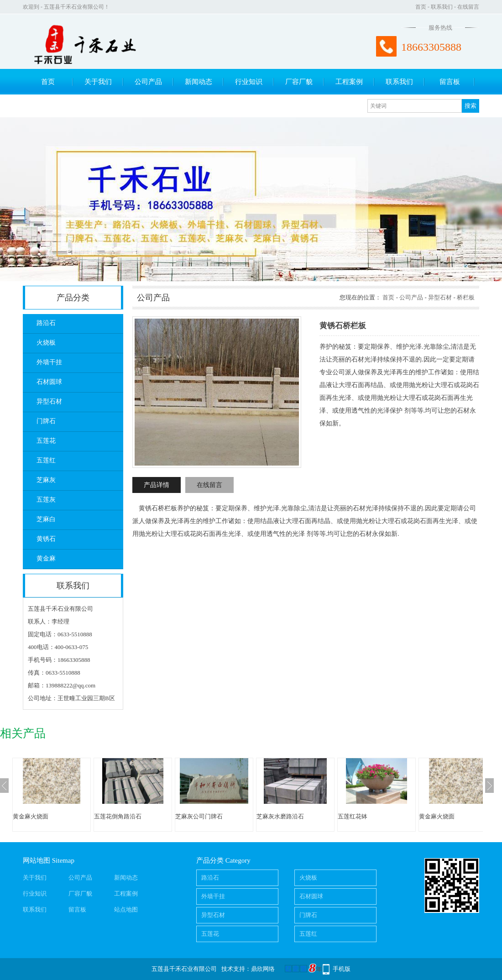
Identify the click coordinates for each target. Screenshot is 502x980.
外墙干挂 (49, 362)
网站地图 (37, 860)
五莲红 (46, 460)
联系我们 (442, 7)
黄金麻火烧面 (31, 816)
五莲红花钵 (353, 816)
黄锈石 (46, 539)
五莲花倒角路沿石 (118, 816)
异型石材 (49, 401)
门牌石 (46, 421)
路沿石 (46, 323)
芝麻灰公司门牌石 (199, 816)
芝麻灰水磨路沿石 (280, 816)
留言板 (450, 82)
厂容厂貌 (299, 82)
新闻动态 (199, 82)
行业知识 (249, 82)
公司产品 (148, 82)
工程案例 (349, 82)
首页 (421, 7)
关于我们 (98, 82)
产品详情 (157, 485)
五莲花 (46, 441)
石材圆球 (49, 382)
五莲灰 (46, 500)
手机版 (342, 969)
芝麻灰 (46, 480)
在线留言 (468, 7)
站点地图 (126, 909)
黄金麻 (46, 558)
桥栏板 (466, 297)
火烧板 (46, 343)
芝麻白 (46, 519)
